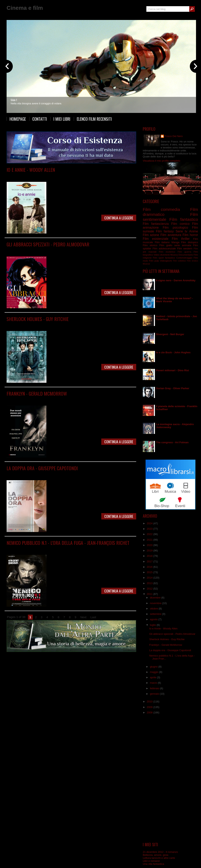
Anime (194, 231)
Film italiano (162, 242)
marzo (154, 683)
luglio (153, 625)
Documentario (186, 255)
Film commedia (57, 175)
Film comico (41, 175)
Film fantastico (62, 399)
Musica (174, 255)
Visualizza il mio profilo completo (162, 161)
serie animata (183, 245)
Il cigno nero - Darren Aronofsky (176, 280)
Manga (175, 242)
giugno (154, 667)
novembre (156, 603)
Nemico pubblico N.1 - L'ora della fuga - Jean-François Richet (68, 543)
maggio (155, 672)
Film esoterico (167, 252)
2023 (150, 529)
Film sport (158, 258)
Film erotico (192, 261)
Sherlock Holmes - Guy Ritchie (38, 319)
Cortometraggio (184, 258)
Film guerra (184, 252)
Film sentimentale (77, 175)
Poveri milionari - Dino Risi (172, 370)
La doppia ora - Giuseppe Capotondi (42, 468)
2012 (150, 589)
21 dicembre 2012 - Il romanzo (160, 852)
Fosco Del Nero (174, 136)
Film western (185, 248)
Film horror (190, 235)
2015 (150, 572)
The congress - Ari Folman (172, 442)
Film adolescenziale (164, 248)
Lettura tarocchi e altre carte (159, 858)
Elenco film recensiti (94, 119)
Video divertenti (162, 255)
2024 (150, 523)
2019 (150, 551)
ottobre (154, 609)
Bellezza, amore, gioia (156, 855)
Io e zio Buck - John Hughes (173, 352)
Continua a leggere (119, 218)
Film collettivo (179, 261)
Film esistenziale (156, 239)
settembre (156, 614)
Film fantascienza (156, 224)
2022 (150, 534)
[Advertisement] (170, 778)
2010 (150, 702)
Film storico (150, 245)
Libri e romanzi (151, 861)
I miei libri (62, 119)
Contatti (40, 119)
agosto (154, 619)
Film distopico (190, 242)
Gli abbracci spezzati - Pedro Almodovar (48, 244)
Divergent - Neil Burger (170, 334)
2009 (150, 707)
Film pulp (154, 261)
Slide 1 (14, 100)
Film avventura (171, 235)
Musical (146, 264)
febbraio (155, 688)
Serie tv (181, 231)
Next (83, 617)
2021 (150, 540)
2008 (150, 712)
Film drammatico (46, 250)
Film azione (151, 235)
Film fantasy (165, 231)
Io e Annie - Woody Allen (31, 170)
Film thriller (59, 549)
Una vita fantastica (153, 864)
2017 (150, 561)
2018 (150, 556)
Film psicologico (81, 399)
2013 (150, 583)
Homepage (18, 119)
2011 (150, 594)
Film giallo (57, 325)
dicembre (156, 598)
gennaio (155, 694)
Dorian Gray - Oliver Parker (173, 388)
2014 (150, 578)
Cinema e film (25, 8)
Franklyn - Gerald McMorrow (37, 393)
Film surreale (105, 474)
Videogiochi (166, 261)
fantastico (170, 258)
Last (93, 617)
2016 (150, 567)
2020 (150, 545)
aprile (153, 677)
